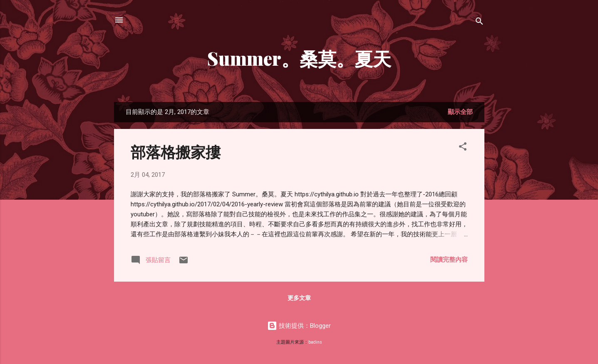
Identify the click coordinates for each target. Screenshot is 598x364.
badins (315, 342)
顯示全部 (460, 112)
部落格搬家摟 (176, 151)
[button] (463, 148)
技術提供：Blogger (299, 326)
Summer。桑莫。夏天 (299, 58)
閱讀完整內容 (449, 260)
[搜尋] (479, 23)
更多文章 (299, 298)
